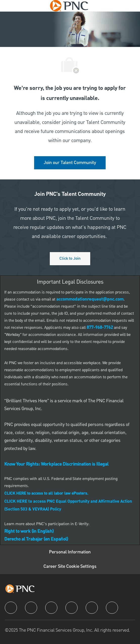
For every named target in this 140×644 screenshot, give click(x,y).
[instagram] (72, 608)
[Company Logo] (69, 6)
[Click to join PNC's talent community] (70, 259)
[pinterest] (112, 608)
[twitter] (51, 608)
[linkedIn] (31, 608)
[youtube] (92, 608)
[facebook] (11, 608)
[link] (70, 163)
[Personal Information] (70, 552)
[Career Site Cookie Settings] (70, 567)
